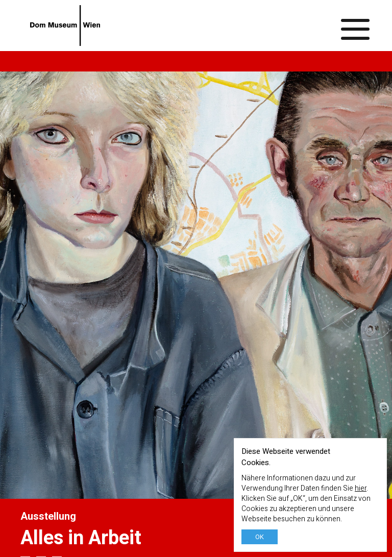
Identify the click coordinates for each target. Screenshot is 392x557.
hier (361, 488)
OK (260, 537)
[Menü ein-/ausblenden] (356, 26)
